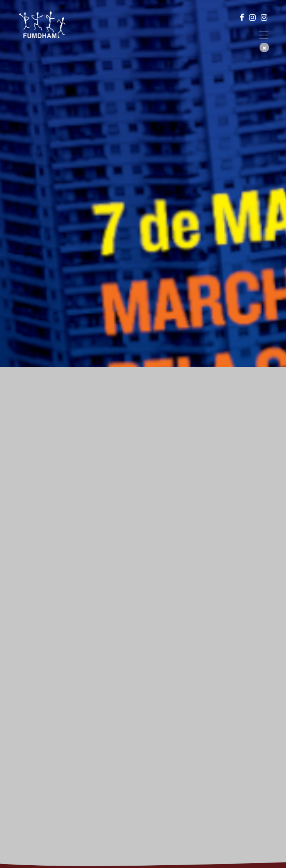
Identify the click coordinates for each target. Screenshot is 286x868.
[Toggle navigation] (264, 35)
